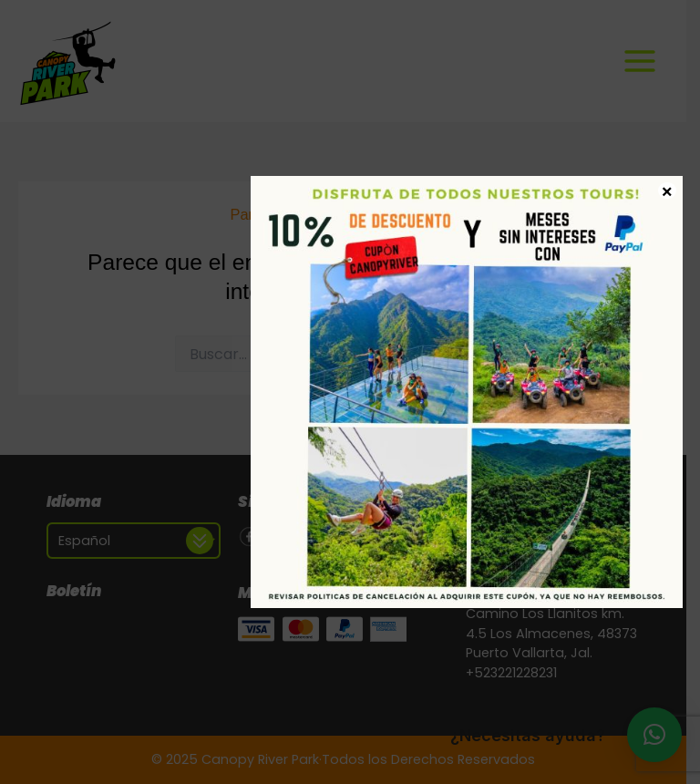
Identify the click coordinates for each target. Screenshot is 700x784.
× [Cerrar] (667, 191)
